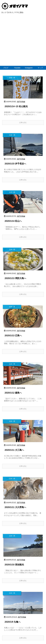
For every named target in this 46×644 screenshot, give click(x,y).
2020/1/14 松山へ (13, 221)
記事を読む (23, 123)
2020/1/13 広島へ (13, 336)
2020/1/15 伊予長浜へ (15, 164)
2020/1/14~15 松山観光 (16, 106)
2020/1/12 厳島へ (13, 393)
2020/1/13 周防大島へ (15, 278)
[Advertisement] (23, 42)
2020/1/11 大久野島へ (15, 507)
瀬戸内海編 (21, 102)
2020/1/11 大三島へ (14, 450)
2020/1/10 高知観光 (14, 565)
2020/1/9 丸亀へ (13, 622)
